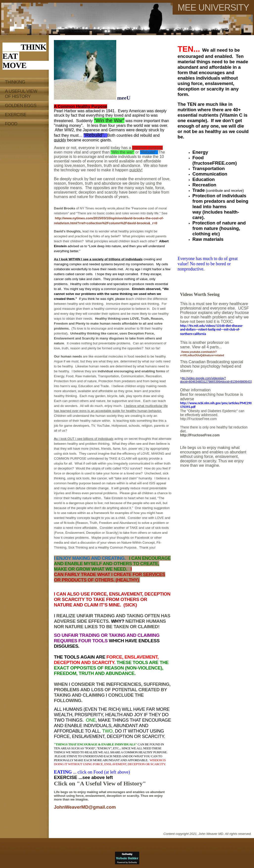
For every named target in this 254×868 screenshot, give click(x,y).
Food (11, 124)
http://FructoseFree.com (198, 419)
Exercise (16, 115)
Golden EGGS (21, 106)
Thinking (15, 82)
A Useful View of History (21, 94)
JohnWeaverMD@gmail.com (85, 807)
